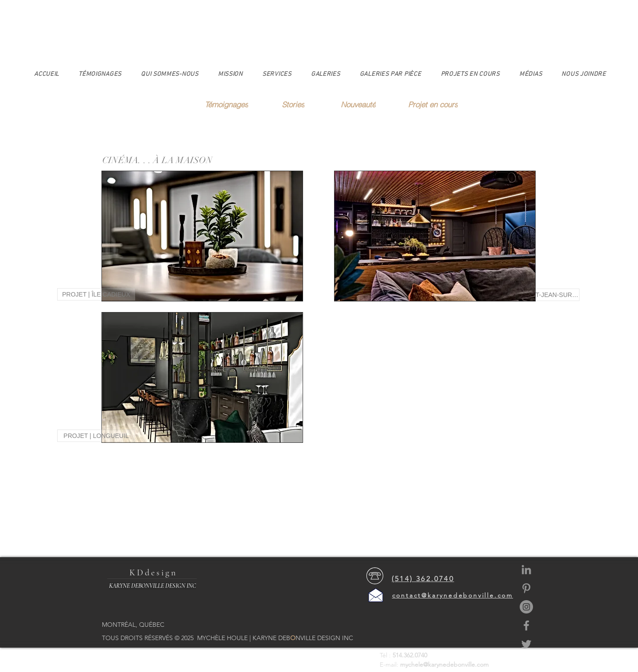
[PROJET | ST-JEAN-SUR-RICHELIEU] (541, 295)
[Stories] (285, 104)
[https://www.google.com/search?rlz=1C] (526, 588)
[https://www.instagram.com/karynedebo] (526, 607)
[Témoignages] (221, 104)
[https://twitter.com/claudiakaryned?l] (526, 644)
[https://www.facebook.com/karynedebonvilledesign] (526, 625)
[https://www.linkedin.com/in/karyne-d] (526, 570)
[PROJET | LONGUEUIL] (96, 436)
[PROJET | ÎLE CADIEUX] (96, 294)
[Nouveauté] (353, 104)
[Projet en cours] (428, 104)
